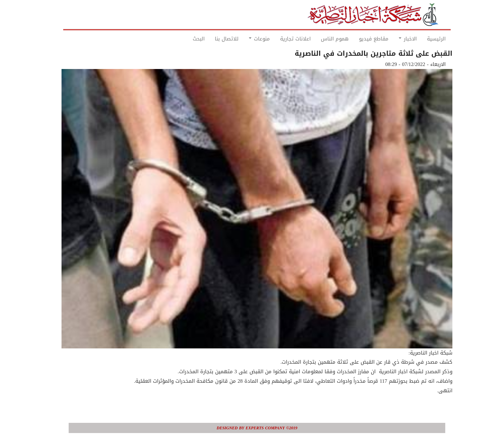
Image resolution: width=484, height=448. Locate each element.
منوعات (244, 39)
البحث (184, 39)
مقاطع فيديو (359, 39)
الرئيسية (421, 39)
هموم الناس (320, 39)
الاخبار (393, 39)
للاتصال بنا (212, 39)
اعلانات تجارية (280, 39)
